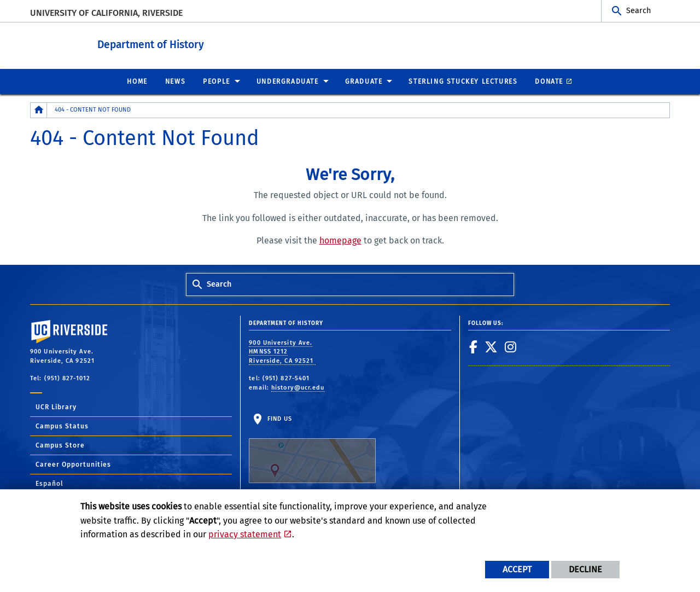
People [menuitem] (217, 81)
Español (49, 483)
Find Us (312, 449)
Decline (585, 569)
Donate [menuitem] (549, 81)
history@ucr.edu (298, 387)
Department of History (190, 43)
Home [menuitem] (137, 81)
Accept (517, 569)
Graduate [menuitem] (364, 81)
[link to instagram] (511, 346)
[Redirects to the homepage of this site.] (39, 110)
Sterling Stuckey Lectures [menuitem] (463, 81)
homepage (340, 240)
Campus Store (60, 445)
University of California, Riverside (106, 13)
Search (638, 11)
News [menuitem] (175, 81)
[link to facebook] (474, 346)
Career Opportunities (73, 464)
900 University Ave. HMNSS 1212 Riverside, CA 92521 (282, 351)
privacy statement (245, 534)
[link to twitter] (491, 346)
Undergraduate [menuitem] (288, 81)
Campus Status (62, 426)
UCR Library (56, 407)
